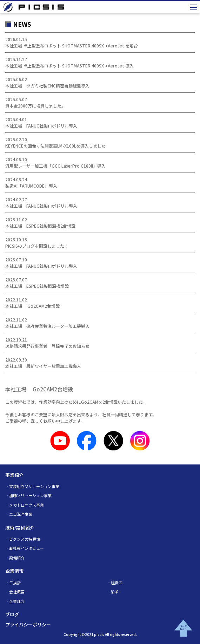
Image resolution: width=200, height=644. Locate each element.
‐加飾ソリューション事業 (28, 495)
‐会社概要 (15, 592)
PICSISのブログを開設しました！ (37, 246)
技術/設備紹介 (20, 528)
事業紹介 (14, 475)
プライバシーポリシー (28, 625)
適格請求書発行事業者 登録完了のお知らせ (47, 346)
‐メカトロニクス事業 (25, 505)
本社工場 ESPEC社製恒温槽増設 (37, 286)
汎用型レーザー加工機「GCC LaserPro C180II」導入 (55, 166)
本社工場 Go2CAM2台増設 (32, 306)
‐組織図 (115, 583)
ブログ (12, 614)
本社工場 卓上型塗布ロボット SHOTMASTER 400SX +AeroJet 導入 (69, 66)
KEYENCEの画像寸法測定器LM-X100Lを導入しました (55, 146)
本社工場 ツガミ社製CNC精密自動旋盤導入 (47, 86)
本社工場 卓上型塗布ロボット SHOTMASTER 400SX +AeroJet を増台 (72, 45)
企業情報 (14, 571)
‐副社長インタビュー (25, 548)
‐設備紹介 (15, 558)
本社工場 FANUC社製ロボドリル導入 (41, 126)
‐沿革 (113, 592)
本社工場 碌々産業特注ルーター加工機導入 (47, 326)
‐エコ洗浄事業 (19, 514)
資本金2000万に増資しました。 (35, 106)
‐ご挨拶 (13, 583)
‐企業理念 (15, 601)
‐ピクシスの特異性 (23, 539)
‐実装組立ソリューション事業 (32, 486)
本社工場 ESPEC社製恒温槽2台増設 (40, 226)
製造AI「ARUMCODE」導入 (31, 186)
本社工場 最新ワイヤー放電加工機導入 (43, 366)
